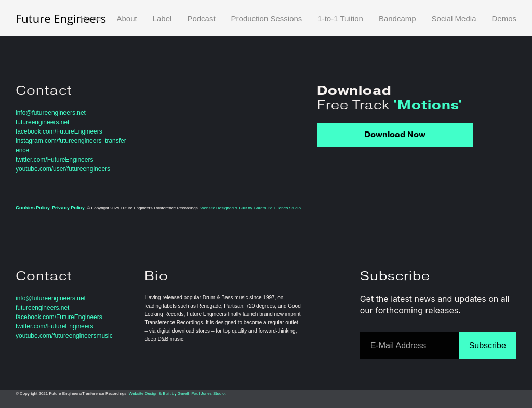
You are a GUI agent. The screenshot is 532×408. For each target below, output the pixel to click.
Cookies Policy (33, 208)
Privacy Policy (68, 208)
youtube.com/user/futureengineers (63, 169)
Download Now (395, 135)
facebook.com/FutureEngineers (59, 131)
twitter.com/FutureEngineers (54, 160)
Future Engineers (61, 18)
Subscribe (488, 345)
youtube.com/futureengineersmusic (64, 336)
